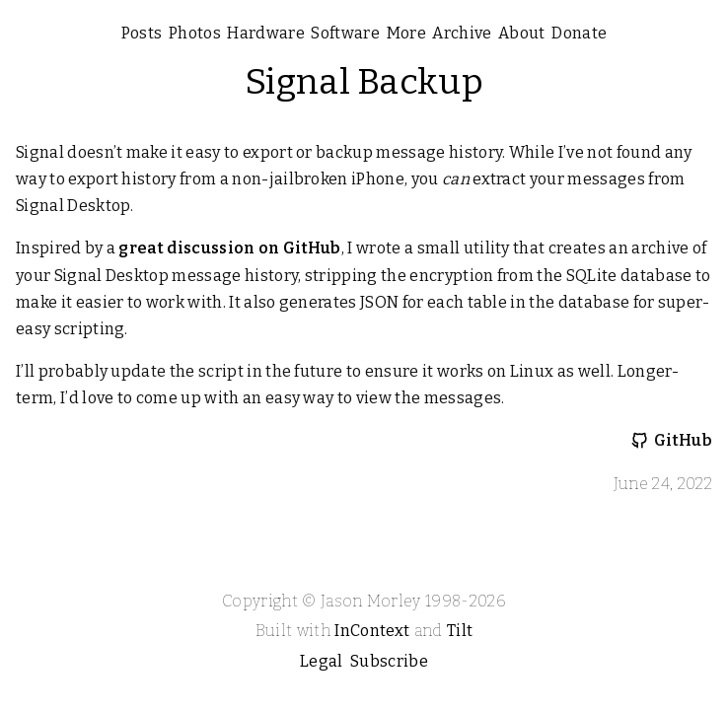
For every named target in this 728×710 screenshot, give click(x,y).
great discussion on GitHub (229, 248)
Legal (322, 661)
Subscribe (389, 661)
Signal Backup (364, 82)
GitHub (683, 440)
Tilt (460, 631)
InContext (372, 631)
